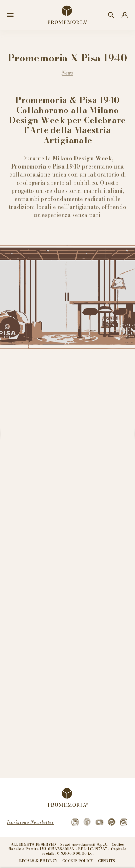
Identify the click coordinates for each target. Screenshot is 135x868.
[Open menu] (10, 15)
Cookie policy (78, 861)
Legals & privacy (38, 861)
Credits (107, 861)
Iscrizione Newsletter (30, 822)
